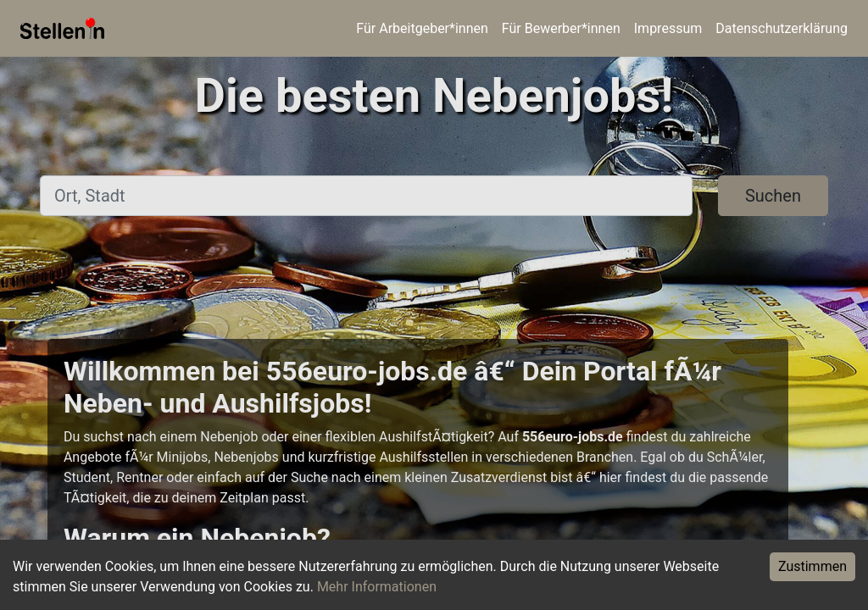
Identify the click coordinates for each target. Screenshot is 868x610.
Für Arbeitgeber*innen (422, 28)
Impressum (668, 28)
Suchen (773, 196)
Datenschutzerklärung (782, 28)
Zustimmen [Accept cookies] (812, 566)
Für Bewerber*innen (561, 28)
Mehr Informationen (377, 587)
